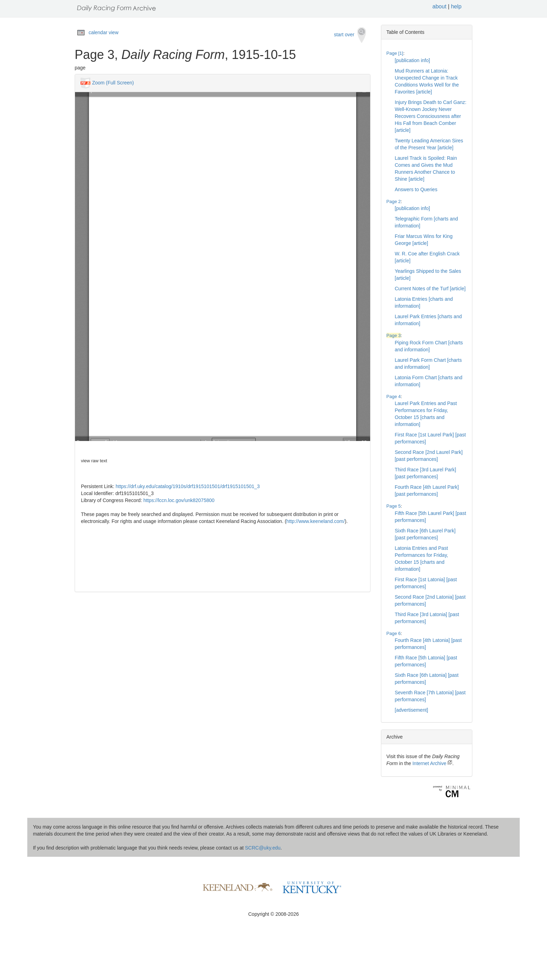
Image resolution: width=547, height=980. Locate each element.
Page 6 (394, 633)
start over (350, 35)
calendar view (104, 32)
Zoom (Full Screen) (113, 83)
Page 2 (394, 201)
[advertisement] (412, 710)
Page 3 (394, 335)
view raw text (94, 461)
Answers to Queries (416, 189)
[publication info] (413, 60)
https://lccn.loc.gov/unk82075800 (179, 500)
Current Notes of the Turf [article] (430, 289)
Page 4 (394, 397)
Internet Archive (432, 763)
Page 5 (394, 506)
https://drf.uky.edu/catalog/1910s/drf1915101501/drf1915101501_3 (188, 486)
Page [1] (395, 53)
